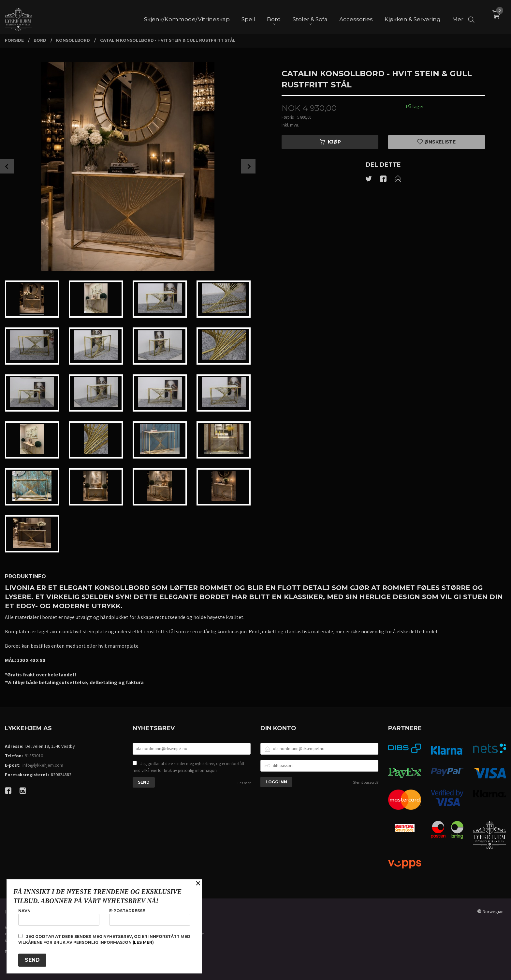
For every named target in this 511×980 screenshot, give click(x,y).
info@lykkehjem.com (43, 765)
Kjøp (330, 142)
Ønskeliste (436, 142)
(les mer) (143, 942)
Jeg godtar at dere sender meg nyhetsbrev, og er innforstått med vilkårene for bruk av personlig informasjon (189, 767)
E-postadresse (150, 917)
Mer (458, 17)
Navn (59, 917)
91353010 (34, 756)
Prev (7, 166)
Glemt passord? (365, 782)
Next (248, 166)
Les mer (244, 783)
